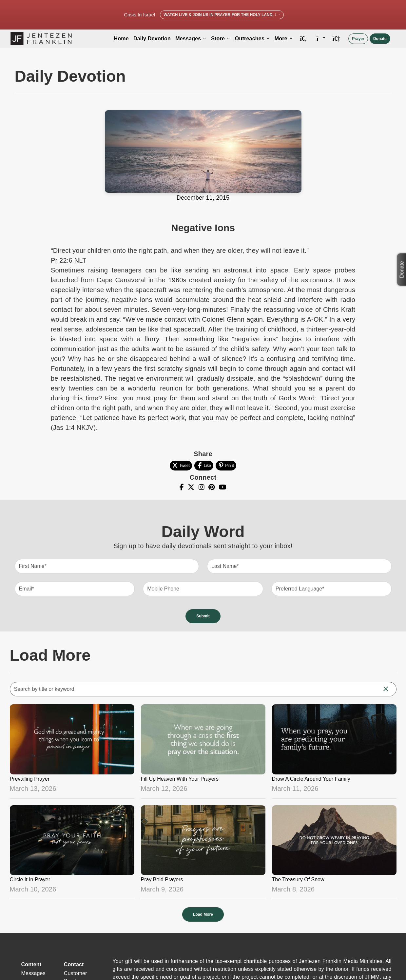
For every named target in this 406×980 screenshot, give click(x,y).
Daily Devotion (152, 39)
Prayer (358, 39)
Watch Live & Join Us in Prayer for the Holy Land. (222, 15)
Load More (203, 914)
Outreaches (252, 39)
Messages (191, 39)
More (284, 39)
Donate (380, 39)
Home (121, 39)
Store (221, 39)
